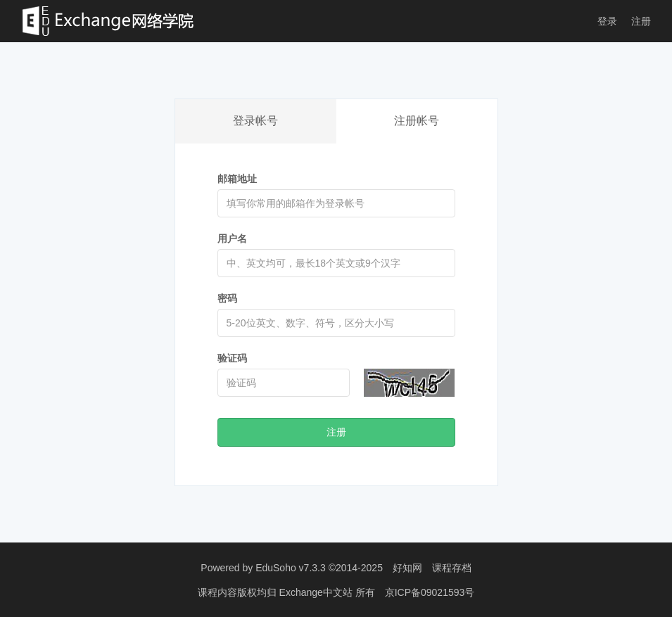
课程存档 (452, 568)
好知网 (407, 568)
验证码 (232, 358)
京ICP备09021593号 (430, 592)
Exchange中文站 (317, 592)
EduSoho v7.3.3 (291, 568)
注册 (641, 21)
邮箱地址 (237, 179)
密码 (227, 298)
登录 (607, 21)
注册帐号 (417, 121)
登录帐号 (255, 121)
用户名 (232, 238)
